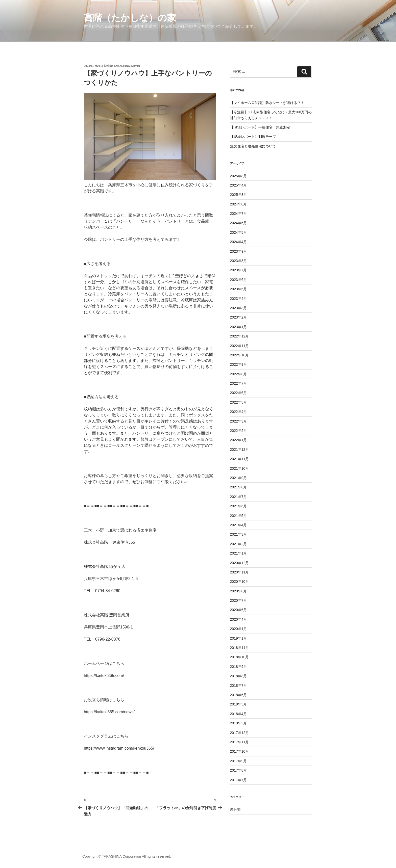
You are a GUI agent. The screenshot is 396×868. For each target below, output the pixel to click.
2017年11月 (240, 742)
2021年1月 (239, 553)
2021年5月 (239, 516)
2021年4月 (239, 525)
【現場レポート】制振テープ (253, 137)
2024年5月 (239, 232)
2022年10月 (240, 355)
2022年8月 (239, 374)
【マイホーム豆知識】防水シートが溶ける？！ (267, 103)
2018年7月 (239, 686)
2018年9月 (239, 667)
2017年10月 (240, 751)
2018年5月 (239, 704)
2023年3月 (239, 308)
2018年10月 (240, 657)
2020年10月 (240, 582)
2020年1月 (239, 629)
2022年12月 (240, 336)
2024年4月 (239, 242)
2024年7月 (239, 214)
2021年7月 (239, 497)
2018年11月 (240, 648)
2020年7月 (239, 600)
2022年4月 (239, 412)
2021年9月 (239, 478)
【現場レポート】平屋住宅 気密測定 (260, 127)
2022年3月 (239, 421)
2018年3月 (239, 723)
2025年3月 (239, 195)
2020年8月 (239, 591)
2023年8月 (239, 261)
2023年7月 (239, 270)
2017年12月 (240, 733)
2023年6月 (239, 280)
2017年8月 (239, 770)
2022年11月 (240, 346)
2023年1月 (239, 327)
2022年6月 (239, 393)
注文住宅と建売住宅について (253, 146)
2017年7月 (239, 780)
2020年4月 (239, 619)
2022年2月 (239, 431)
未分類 (235, 809)
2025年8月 (239, 176)
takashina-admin (127, 66)
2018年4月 (239, 714)
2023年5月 (239, 289)
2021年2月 (239, 544)
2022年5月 (239, 402)
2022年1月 (239, 440)
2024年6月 (239, 223)
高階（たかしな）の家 (130, 18)
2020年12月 (240, 563)
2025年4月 (239, 185)
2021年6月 (239, 506)
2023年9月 (239, 251)
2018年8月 (239, 676)
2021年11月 (240, 459)
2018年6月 (239, 695)
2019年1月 (239, 638)
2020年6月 (239, 610)
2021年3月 (239, 534)
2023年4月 (239, 299)
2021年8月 (239, 487)
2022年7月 (239, 383)
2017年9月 (239, 761)
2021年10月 (240, 468)
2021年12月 (240, 450)
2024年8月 (239, 204)
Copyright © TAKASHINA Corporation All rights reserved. (127, 856)
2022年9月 (239, 364)
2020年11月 (240, 572)
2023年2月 (239, 317)
